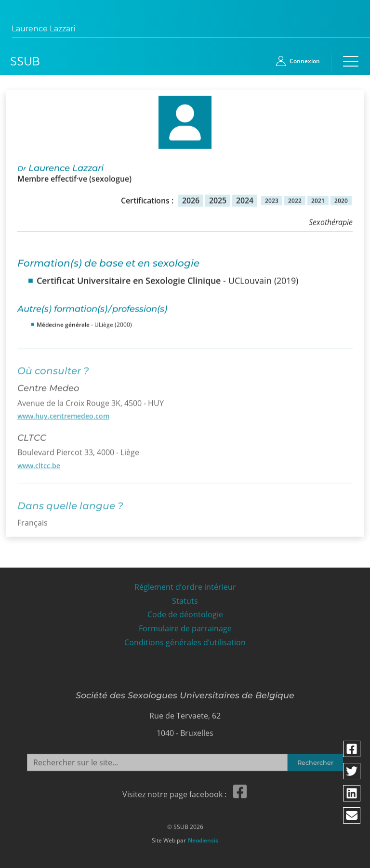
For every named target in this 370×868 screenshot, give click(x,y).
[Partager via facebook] (352, 749)
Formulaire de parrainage (185, 626)
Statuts (185, 598)
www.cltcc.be (39, 463)
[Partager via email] (352, 815)
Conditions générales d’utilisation (185, 640)
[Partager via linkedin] (352, 793)
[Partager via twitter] (352, 771)
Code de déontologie (185, 612)
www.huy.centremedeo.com (63, 413)
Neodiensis (203, 838)
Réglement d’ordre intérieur (185, 585)
